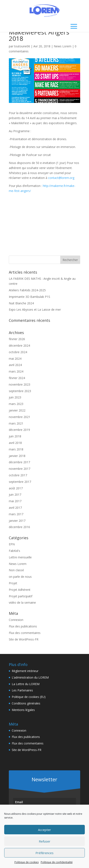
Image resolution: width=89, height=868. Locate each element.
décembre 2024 (19, 345)
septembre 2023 (20, 391)
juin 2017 (15, 495)
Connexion (16, 620)
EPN (12, 544)
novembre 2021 (20, 417)
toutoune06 (22, 46)
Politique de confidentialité (57, 862)
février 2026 (17, 339)
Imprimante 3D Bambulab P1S (29, 297)
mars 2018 (16, 449)
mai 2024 (15, 359)
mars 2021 (16, 423)
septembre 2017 (20, 482)
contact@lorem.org (61, 178)
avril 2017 (15, 508)
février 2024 (17, 378)
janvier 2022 (17, 410)
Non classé (16, 570)
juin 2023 (15, 397)
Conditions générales (26, 703)
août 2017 (16, 488)
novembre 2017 (20, 469)
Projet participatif (21, 596)
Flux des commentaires (25, 633)
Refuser (45, 841)
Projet (13, 583)
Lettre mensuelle (20, 557)
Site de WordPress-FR (24, 639)
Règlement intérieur (25, 671)
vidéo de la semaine (22, 602)
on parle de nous (20, 577)
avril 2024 (15, 365)
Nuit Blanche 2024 (21, 303)
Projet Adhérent (20, 590)
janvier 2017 (17, 521)
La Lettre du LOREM (26, 684)
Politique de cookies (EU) (29, 697)
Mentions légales (23, 710)
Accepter (44, 830)
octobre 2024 (18, 352)
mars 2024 (16, 371)
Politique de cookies (27, 862)
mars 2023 (16, 404)
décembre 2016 (19, 527)
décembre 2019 (19, 430)
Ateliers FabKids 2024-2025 (27, 290)
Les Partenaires (22, 690)
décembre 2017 (19, 462)
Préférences (44, 853)
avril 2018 (15, 443)
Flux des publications (23, 626)
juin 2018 (15, 436)
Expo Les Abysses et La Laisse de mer (35, 310)
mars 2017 (16, 514)
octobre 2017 (18, 475)
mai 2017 (15, 501)
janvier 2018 (17, 456)
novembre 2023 (20, 384)
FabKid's (14, 551)
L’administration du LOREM (30, 677)
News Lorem (63, 46)
